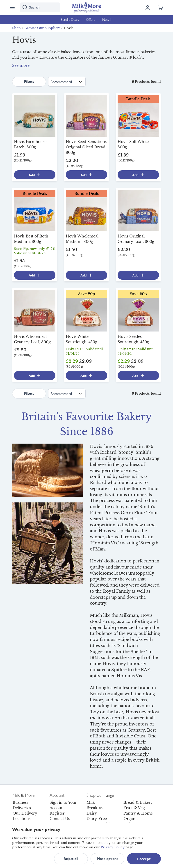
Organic (131, 819)
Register (57, 813)
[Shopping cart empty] (161, 7)
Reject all (71, 859)
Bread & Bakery (138, 802)
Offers (91, 19)
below (92, 68)
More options (108, 859)
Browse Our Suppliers (42, 28)
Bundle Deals (70, 19)
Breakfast (95, 808)
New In (107, 19)
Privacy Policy (113, 847)
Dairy (92, 813)
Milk (91, 802)
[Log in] (148, 7)
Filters (29, 82)
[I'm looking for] (40, 7)
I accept (144, 859)
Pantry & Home (138, 813)
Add (35, 175)
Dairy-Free (97, 819)
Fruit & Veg (134, 808)
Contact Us (60, 819)
